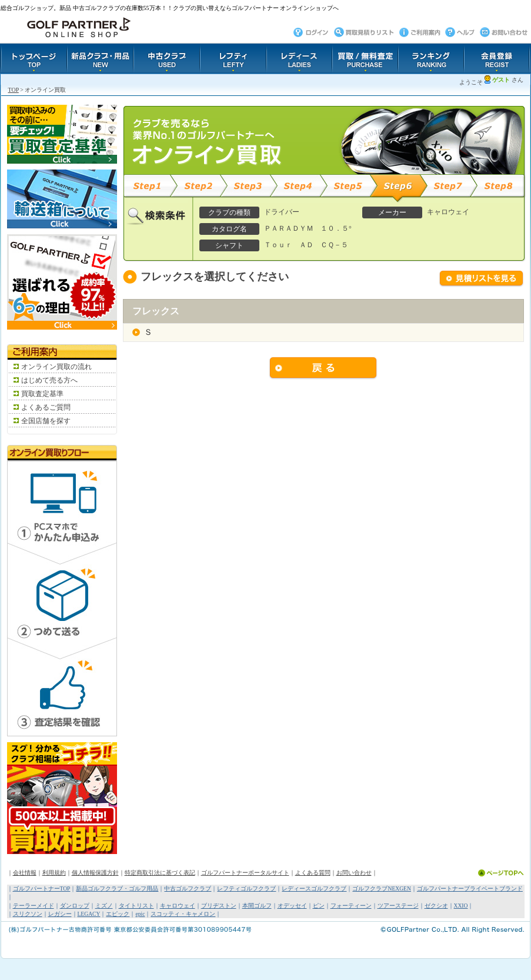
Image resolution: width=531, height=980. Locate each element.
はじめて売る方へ (49, 380)
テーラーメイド (34, 906)
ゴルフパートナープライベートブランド (470, 888)
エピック (118, 914)
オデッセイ (292, 906)
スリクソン (28, 914)
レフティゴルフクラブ (246, 888)
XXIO (461, 906)
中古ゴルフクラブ (188, 888)
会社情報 (25, 873)
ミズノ (104, 906)
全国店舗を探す (46, 421)
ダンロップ (75, 906)
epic (140, 914)
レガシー (60, 914)
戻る (323, 368)
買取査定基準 (42, 394)
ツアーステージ (398, 906)
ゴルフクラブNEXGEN (381, 888)
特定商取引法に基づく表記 (160, 873)
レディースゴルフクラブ (314, 888)
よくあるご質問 (46, 407)
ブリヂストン (219, 906)
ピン (319, 906)
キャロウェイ (178, 906)
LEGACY (89, 914)
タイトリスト (136, 906)
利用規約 (54, 873)
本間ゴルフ (257, 906)
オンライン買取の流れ (56, 367)
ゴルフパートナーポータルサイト (245, 873)
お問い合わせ (354, 873)
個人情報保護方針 (95, 873)
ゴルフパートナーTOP (42, 888)
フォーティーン (351, 906)
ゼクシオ (436, 906)
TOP (14, 90)
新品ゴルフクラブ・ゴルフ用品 (117, 888)
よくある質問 (313, 873)
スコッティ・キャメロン (183, 914)
